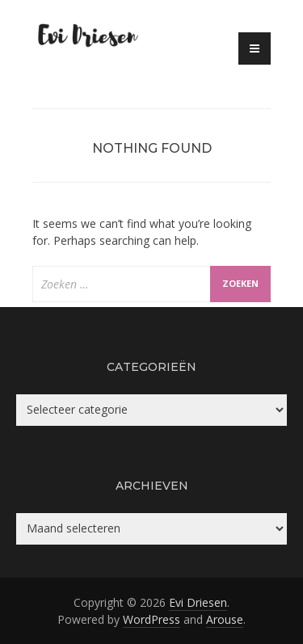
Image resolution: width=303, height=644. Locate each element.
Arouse (225, 619)
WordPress (151, 619)
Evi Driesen (198, 602)
